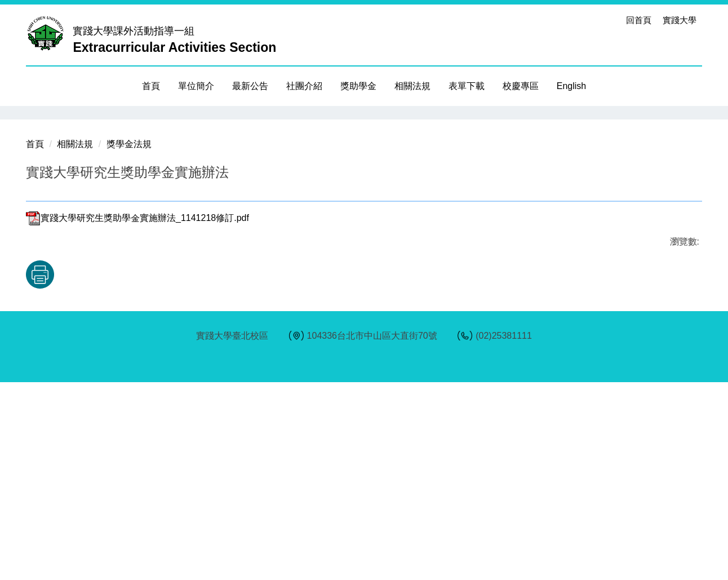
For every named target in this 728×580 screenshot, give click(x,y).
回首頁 (639, 20)
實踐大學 (680, 20)
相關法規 (75, 342)
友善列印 (144, 472)
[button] (34, 114)
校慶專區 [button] (521, 86)
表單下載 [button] (467, 86)
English (571, 86)
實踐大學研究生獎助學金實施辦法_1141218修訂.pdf (137, 416)
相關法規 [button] (412, 86)
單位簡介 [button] (196, 86)
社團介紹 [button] (304, 86)
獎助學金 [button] (358, 86)
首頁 (151, 86)
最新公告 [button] (250, 86)
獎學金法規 (129, 342)
